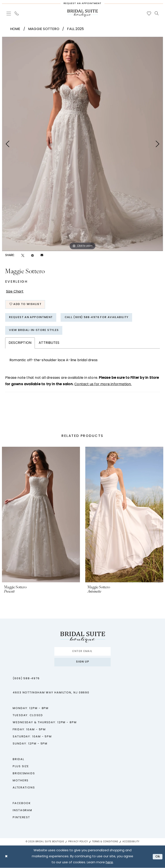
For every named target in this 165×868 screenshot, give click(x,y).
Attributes (49, 343)
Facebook (22, 804)
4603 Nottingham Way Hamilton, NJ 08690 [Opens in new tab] (51, 693)
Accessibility (131, 842)
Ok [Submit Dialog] (158, 857)
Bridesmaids (24, 774)
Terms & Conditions (105, 842)
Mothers (21, 781)
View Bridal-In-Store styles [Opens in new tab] (34, 331)
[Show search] (157, 13)
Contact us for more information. (103, 385)
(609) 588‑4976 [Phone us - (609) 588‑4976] (26, 679)
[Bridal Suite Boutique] (82, 13)
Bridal (18, 760)
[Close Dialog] (6, 857)
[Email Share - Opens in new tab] (42, 255)
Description (20, 343)
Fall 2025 (75, 29)
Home (15, 29)
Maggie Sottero (44, 29)
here (109, 863)
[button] (9, 13)
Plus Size (21, 767)
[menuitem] (9, 13)
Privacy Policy (78, 842)
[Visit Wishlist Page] (149, 13)
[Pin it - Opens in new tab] (32, 256)
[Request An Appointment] (82, 3)
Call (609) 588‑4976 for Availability (98, 318)
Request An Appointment (31, 318)
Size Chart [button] (15, 292)
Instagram (22, 811)
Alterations (24, 788)
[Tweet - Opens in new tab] (23, 256)
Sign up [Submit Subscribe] (83, 663)
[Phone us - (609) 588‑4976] (17, 13)
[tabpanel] (82, 144)
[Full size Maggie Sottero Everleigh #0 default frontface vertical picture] (82, 144)
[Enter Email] (82, 652)
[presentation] (41, 515)
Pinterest (21, 818)
